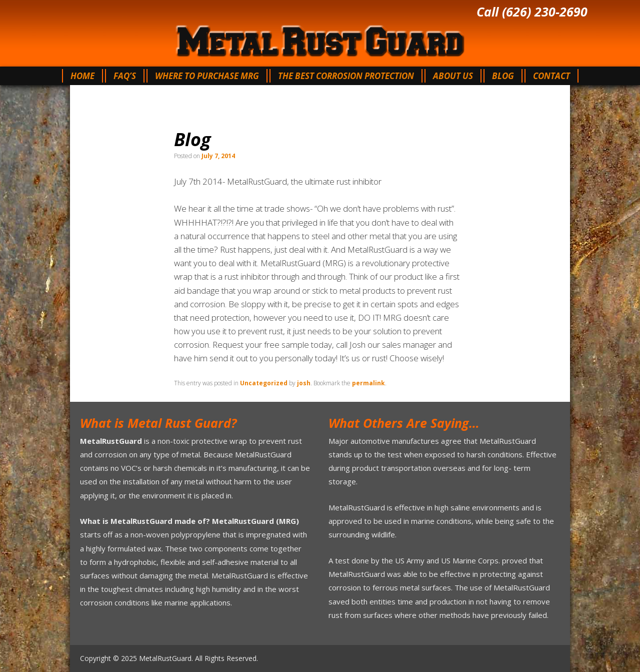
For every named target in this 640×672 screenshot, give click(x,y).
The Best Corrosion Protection (346, 76)
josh (304, 383)
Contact (551, 76)
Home (82, 76)
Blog (503, 76)
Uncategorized (264, 383)
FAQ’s (125, 76)
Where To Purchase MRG (207, 76)
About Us (453, 76)
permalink (368, 383)
